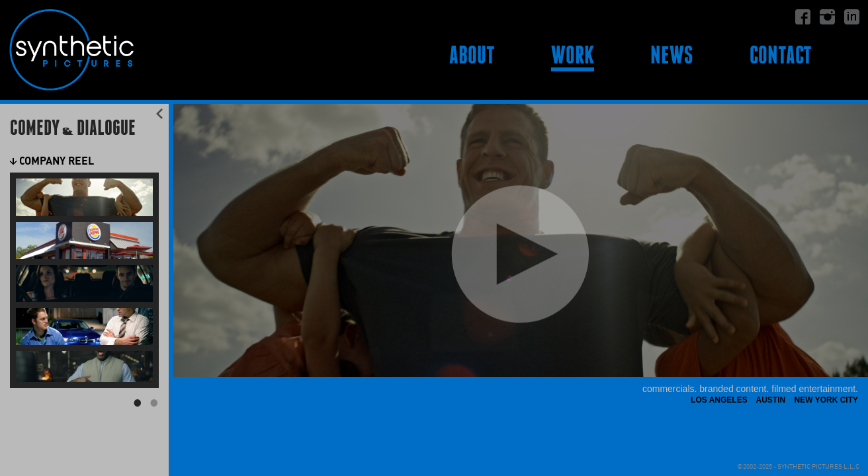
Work (573, 55)
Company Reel (52, 161)
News (672, 55)
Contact (781, 55)
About (472, 55)
